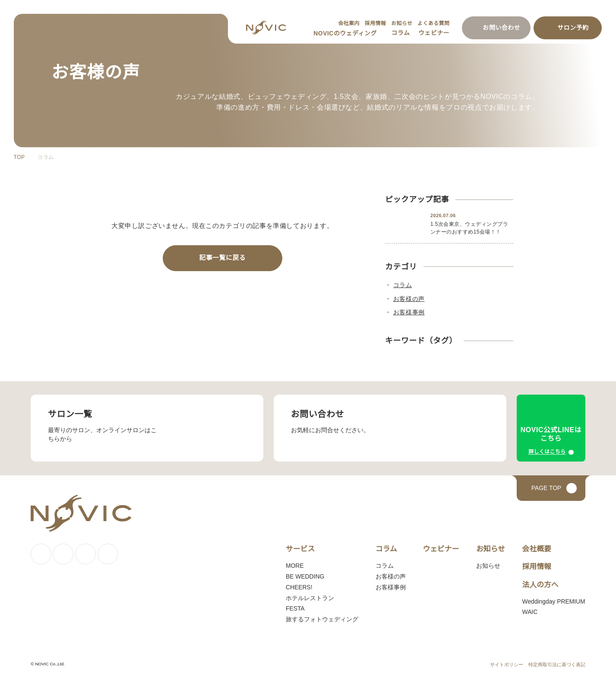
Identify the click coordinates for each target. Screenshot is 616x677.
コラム (400, 33)
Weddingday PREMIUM (553, 602)
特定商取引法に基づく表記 (557, 665)
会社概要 (535, 550)
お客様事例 (388, 588)
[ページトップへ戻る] (551, 489)
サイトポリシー (507, 665)
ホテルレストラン (308, 599)
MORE (292, 566)
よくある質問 (433, 23)
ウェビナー (434, 33)
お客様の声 (388, 577)
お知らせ (401, 23)
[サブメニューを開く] (379, 34)
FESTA (293, 609)
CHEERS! (296, 588)
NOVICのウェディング (344, 33)
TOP (19, 157)
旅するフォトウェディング (320, 620)
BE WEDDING (301, 577)
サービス (298, 550)
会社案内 (347, 23)
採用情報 (374, 23)
